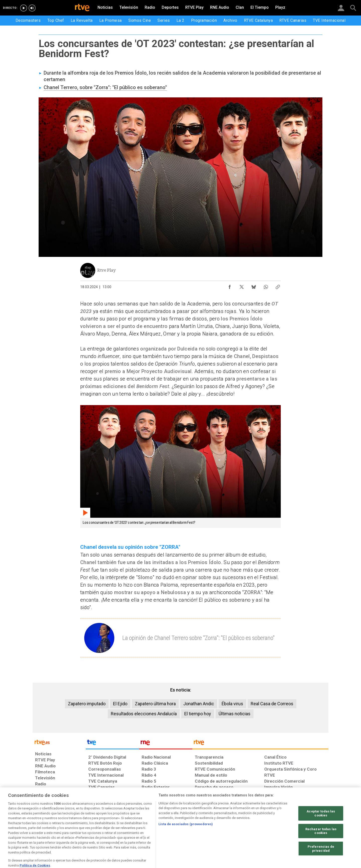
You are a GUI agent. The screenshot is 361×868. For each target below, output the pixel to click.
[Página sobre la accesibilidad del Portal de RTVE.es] (210, 829)
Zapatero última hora (155, 704)
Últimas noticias (235, 714)
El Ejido (120, 704)
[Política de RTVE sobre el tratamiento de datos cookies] (126, 829)
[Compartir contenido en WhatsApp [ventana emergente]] (266, 286)
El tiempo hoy (198, 714)
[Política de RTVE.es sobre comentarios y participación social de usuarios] (306, 829)
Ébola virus (232, 704)
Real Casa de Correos (272, 704)
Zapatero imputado (87, 704)
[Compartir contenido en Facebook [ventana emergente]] (230, 286)
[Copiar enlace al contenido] (278, 286)
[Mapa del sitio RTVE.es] (240, 829)
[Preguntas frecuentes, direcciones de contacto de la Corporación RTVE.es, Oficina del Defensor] (267, 829)
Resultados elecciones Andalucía (144, 714)
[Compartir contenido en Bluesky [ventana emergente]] (254, 286)
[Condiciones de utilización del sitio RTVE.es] (43, 829)
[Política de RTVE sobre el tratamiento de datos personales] (81, 829)
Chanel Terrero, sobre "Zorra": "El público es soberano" (105, 87)
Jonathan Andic (199, 704)
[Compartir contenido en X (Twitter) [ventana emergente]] (242, 286)
